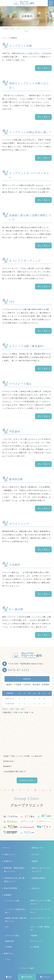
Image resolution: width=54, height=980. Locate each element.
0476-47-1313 (19, 670)
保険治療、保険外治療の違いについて (14, 870)
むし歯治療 (35, 947)
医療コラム (9, 954)
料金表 (35, 861)
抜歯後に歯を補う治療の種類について (16, 920)
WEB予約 (27, 977)
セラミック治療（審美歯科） (40, 928)
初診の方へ (9, 861)
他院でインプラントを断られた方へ (41, 902)
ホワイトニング (37, 941)
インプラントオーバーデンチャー (41, 911)
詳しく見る (43, 68)
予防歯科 (34, 936)
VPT (7, 927)
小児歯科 (9, 947)
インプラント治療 (12, 901)
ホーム (7, 848)
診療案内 (8, 895)
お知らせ (36, 888)
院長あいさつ (38, 848)
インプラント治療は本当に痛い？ (16, 911)
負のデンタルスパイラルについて (41, 870)
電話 (9, 977)
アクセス (45, 977)
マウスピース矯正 (12, 936)
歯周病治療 (10, 941)
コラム (8, 959)
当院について (10, 854)
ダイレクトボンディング (40, 918)
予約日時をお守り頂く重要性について (14, 880)
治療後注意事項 (39, 878)
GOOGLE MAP (26, 780)
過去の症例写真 (11, 888)
